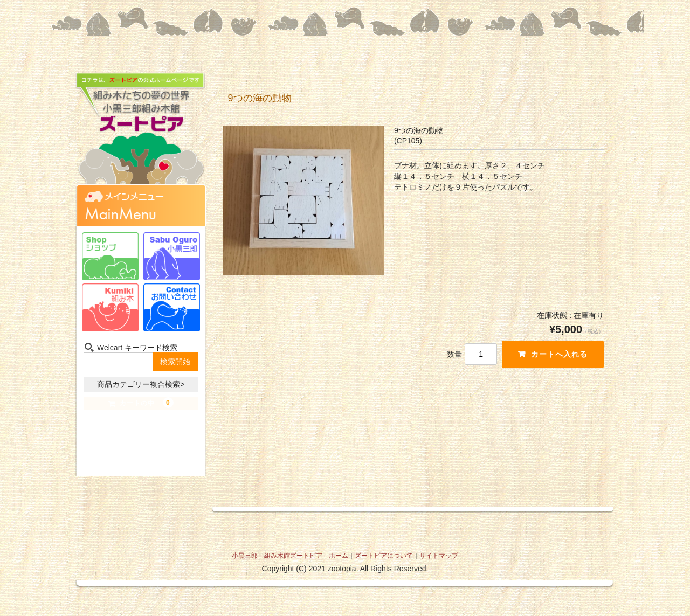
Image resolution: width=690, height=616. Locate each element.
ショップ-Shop (110, 256)
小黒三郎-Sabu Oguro (172, 256)
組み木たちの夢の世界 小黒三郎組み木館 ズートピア (141, 137)
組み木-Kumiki (110, 307)
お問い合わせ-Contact (172, 307)
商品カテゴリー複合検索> (141, 384)
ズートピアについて (384, 556)
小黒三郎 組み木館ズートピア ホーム (290, 556)
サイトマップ (439, 556)
